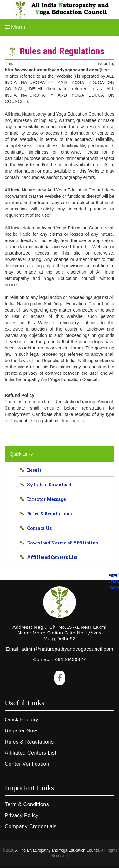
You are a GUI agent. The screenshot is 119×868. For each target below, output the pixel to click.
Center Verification (27, 764)
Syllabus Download (48, 485)
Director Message (45, 499)
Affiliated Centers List (51, 557)
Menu (15, 27)
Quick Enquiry (22, 720)
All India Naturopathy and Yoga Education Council (57, 850)
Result (33, 470)
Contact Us (38, 528)
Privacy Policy (22, 815)
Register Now (21, 731)
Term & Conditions (27, 804)
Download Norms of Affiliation (61, 543)
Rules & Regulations (48, 514)
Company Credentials (31, 826)
